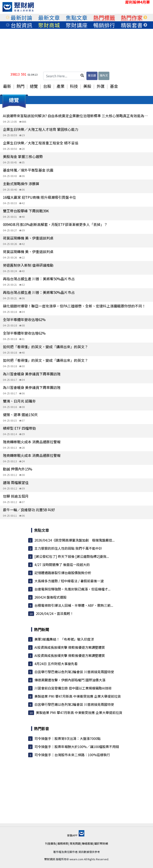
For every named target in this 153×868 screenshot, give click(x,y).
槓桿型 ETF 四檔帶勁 (19, 428)
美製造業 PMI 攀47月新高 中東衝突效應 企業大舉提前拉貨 (78, 696)
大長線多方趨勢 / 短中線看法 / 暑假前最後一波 (69, 581)
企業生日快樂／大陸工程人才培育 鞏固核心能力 (41, 129)
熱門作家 (132, 18)
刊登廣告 (51, 843)
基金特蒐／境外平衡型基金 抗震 (28, 170)
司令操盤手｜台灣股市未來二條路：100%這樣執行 (72, 755)
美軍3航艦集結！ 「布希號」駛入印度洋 (64, 639)
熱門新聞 (42, 629)
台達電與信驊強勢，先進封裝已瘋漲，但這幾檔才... (72, 589)
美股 (87, 86)
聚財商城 (49, 25)
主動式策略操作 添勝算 (21, 184)
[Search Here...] (64, 76)
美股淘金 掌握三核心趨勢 (23, 156)
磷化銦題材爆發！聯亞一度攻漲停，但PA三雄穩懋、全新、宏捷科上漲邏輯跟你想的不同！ (74, 306)
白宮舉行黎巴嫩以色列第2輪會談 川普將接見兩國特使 (74, 672)
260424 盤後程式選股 (51, 597)
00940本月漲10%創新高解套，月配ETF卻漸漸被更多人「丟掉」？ (55, 224)
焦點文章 (77, 18)
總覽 (34, 86)
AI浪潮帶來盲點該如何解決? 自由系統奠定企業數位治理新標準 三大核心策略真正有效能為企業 (76, 116)
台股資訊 (21, 25)
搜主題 (92, 75)
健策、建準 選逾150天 (20, 415)
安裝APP (76, 835)
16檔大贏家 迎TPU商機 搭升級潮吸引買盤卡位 (39, 197)
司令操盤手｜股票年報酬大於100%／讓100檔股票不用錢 (77, 747)
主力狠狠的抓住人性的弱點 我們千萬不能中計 (68, 548)
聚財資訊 (50, 859)
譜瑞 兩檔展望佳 (16, 482)
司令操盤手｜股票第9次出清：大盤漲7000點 (68, 738)
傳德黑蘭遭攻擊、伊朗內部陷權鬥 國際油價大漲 (70, 680)
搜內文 (104, 75)
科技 (74, 86)
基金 (114, 86)
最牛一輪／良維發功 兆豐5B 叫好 (29, 510)
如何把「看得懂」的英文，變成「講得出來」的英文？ (46, 347)
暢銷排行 (104, 25)
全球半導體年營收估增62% (24, 319)
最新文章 (49, 18)
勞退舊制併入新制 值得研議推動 (28, 265)
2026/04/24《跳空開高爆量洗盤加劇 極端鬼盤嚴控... (75, 540)
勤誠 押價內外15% (18, 469)
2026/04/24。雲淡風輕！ (55, 613)
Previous (8, 18)
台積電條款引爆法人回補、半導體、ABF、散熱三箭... (74, 605)
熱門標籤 (104, 18)
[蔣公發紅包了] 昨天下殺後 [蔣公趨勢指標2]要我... (72, 556)
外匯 (101, 86)
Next (145, 18)
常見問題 (75, 843)
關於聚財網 (101, 843)
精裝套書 (132, 25)
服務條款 (63, 843)
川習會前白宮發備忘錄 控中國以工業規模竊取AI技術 (73, 688)
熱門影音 (42, 728)
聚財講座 (77, 25)
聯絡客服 (87, 843)
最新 (7, 86)
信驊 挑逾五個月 (16, 496)
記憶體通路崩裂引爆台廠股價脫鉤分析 (63, 573)
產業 (61, 86)
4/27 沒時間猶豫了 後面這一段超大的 (62, 565)
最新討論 (21, 18)
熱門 (20, 86)
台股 (47, 86)
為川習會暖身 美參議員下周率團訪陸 (32, 374)
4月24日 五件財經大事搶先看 (56, 664)
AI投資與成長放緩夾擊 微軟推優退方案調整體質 (70, 647)
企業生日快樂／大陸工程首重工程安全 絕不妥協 (41, 143)
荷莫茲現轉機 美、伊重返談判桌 (28, 238)
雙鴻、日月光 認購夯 (19, 401)
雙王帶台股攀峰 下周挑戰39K (26, 211)
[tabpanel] (21, 18)
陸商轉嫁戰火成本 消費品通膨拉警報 (32, 442)
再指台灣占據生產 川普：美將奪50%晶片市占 (39, 279)
